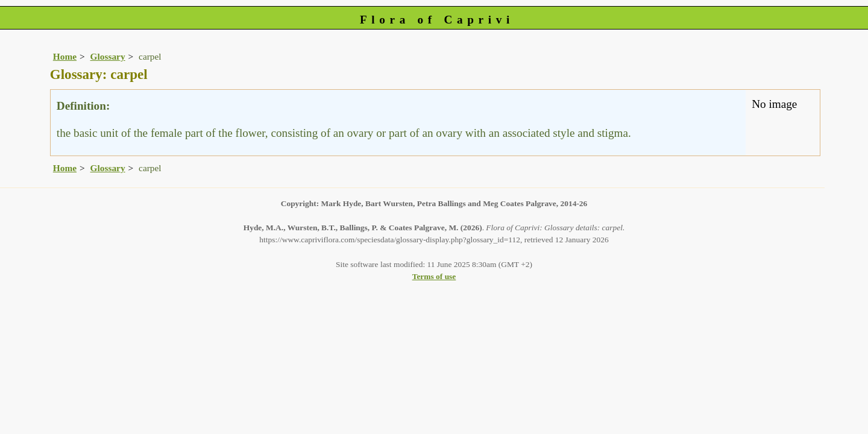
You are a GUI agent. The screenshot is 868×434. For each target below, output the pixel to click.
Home (65, 56)
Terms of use (434, 276)
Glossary (108, 56)
